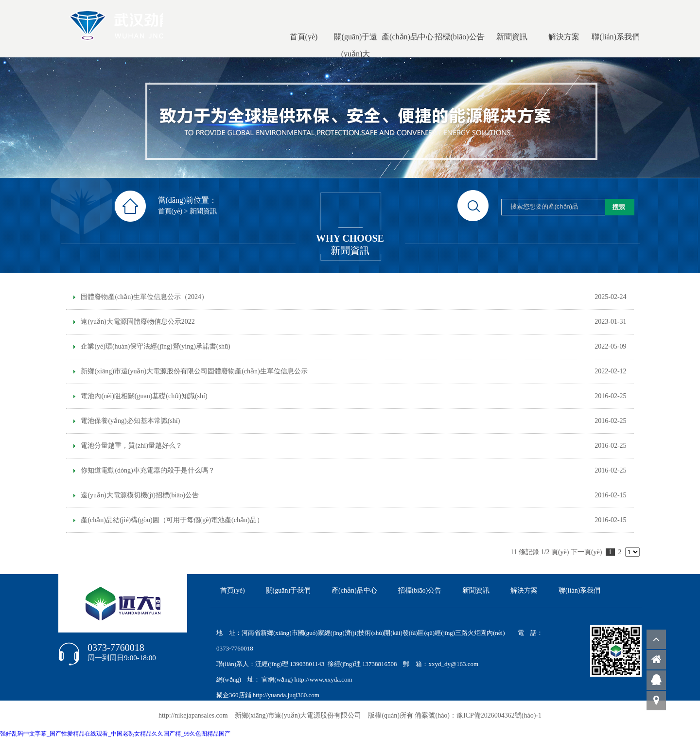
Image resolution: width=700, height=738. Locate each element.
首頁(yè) (170, 211)
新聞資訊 (203, 211)
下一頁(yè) (586, 552)
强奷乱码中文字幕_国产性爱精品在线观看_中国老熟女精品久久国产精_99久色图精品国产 (115, 734)
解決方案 (524, 590)
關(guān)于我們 (289, 590)
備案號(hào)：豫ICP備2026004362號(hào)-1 (478, 715)
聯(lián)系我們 (579, 590)
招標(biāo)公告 (420, 590)
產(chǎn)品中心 (354, 590)
